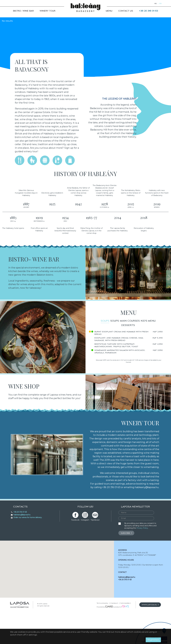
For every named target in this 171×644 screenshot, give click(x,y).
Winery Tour (47, 11)
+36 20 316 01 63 (148, 11)
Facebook (75, 532)
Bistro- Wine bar (23, 11)
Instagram (85, 532)
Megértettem (153, 640)
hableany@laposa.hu (127, 589)
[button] (57, 579)
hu (156, 4)
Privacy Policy (142, 540)
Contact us (126, 11)
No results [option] (8, 21)
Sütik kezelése (125, 615)
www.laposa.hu (150, 616)
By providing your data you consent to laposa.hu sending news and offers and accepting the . (140, 538)
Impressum (114, 615)
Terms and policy (102, 615)
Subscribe (126, 545)
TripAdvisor (95, 532)
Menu (109, 11)
